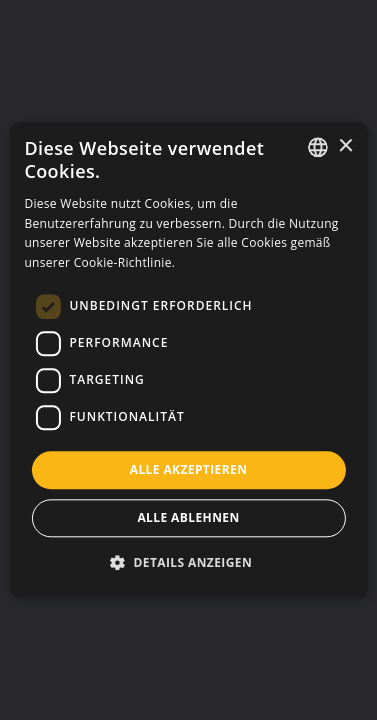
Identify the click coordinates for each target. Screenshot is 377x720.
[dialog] (188, 359)
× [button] (345, 146)
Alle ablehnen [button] (188, 518)
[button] (188, 563)
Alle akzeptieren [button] (189, 469)
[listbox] (318, 147)
